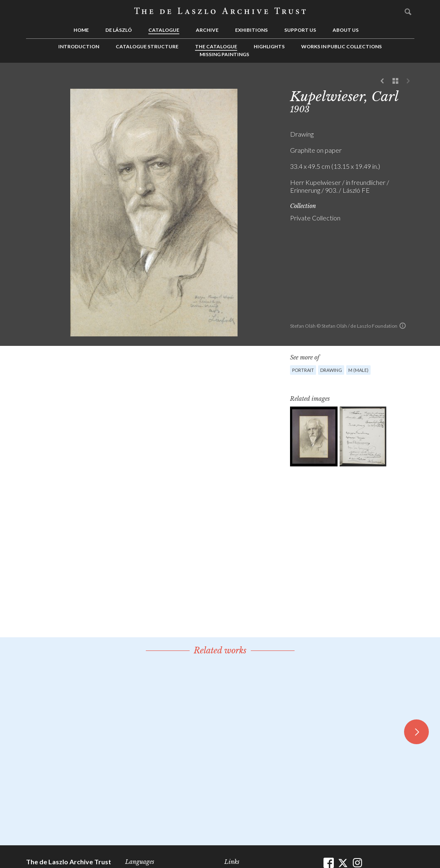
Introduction (79, 46)
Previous (383, 81)
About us (346, 30)
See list (395, 81)
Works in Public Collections (341, 46)
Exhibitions (251, 30)
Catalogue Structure (147, 46)
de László (119, 30)
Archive (207, 30)
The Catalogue (216, 46)
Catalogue (164, 30)
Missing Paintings (224, 54)
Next (408, 81)
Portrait (303, 370)
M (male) (358, 370)
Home (81, 30)
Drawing (331, 370)
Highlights (269, 46)
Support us (300, 30)
